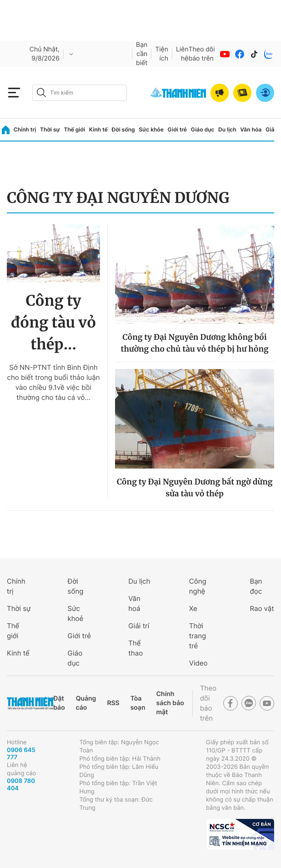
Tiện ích (162, 54)
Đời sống (123, 129)
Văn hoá (134, 603)
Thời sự (50, 129)
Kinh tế (98, 129)
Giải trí (139, 626)
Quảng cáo (86, 703)
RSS (113, 703)
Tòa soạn (138, 703)
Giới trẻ (177, 129)
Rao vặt (262, 608)
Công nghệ (198, 586)
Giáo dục (203, 129)
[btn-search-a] (41, 93)
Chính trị (25, 129)
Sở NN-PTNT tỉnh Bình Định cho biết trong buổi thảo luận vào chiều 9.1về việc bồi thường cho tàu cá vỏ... (54, 382)
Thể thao (135, 648)
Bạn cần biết (142, 54)
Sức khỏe (151, 129)
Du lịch (227, 129)
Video (198, 663)
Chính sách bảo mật (170, 703)
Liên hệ (182, 54)
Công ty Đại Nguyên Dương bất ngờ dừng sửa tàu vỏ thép (195, 488)
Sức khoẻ (76, 613)
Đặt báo (59, 703)
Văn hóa (251, 129)
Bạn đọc (256, 586)
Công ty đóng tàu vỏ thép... (53, 323)
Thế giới (74, 129)
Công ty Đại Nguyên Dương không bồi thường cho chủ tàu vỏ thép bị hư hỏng (194, 343)
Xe (193, 608)
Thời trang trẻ (198, 636)
